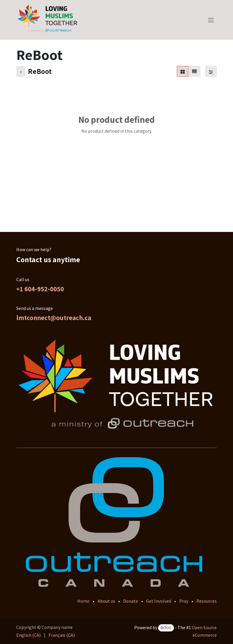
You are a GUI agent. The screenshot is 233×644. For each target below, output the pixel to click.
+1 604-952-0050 (40, 289)
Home (83, 601)
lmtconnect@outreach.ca (54, 318)
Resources (207, 601)
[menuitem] (28, 635)
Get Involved (159, 601)
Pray (184, 601)
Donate (131, 601)
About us (106, 601)
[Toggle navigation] (211, 20)
